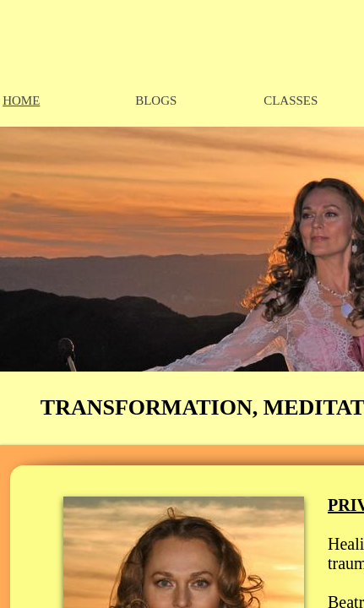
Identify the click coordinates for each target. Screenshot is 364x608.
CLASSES (291, 100)
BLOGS (156, 100)
